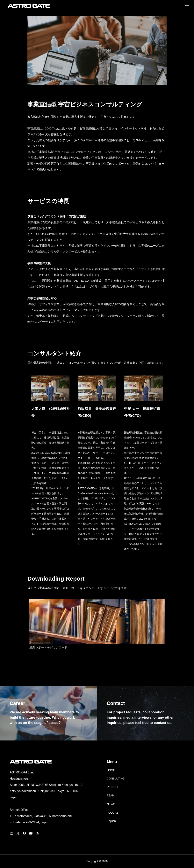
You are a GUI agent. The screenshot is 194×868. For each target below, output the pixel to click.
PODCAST (113, 813)
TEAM (111, 795)
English (111, 821)
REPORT (112, 787)
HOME (111, 770)
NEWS (111, 804)
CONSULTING (116, 779)
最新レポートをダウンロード (48, 647)
